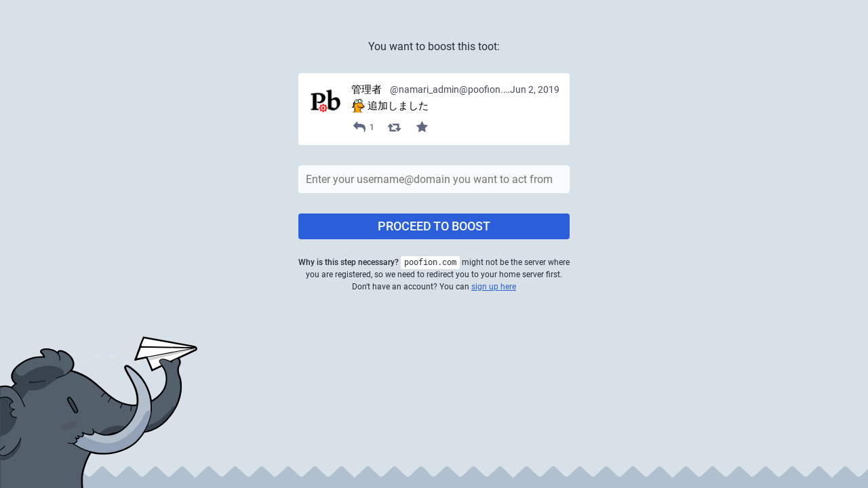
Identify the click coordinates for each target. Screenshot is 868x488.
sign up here (494, 287)
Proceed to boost (434, 226)
